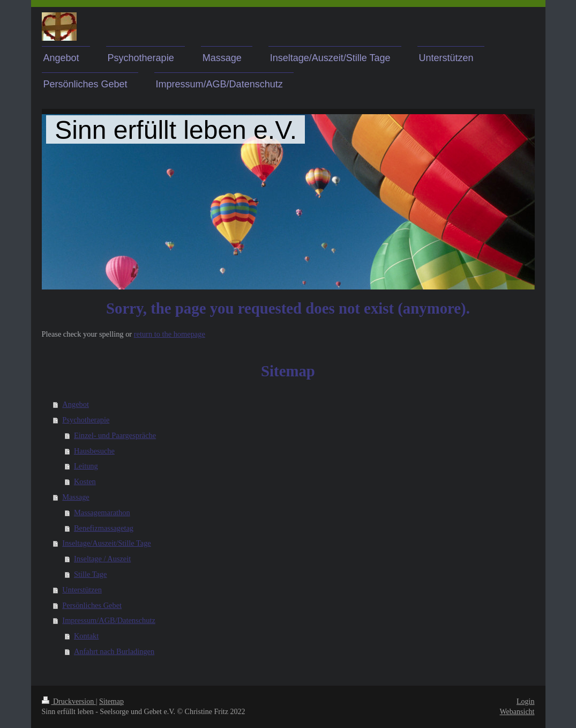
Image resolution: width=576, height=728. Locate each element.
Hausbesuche (94, 451)
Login (525, 701)
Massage (76, 497)
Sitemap (111, 701)
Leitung (86, 466)
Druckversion (69, 701)
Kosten (85, 481)
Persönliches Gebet (92, 605)
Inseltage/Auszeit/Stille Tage (106, 543)
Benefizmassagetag (104, 528)
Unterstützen (82, 590)
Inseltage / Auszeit (102, 559)
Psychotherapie (86, 420)
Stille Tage (90, 574)
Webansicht (517, 712)
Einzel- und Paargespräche (115, 435)
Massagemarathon (102, 512)
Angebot (76, 404)
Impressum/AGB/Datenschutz (109, 620)
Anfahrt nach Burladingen (114, 651)
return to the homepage (170, 334)
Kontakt (86, 636)
